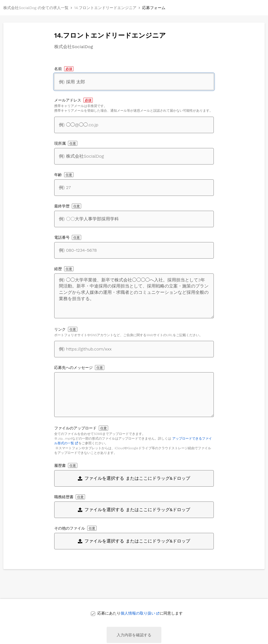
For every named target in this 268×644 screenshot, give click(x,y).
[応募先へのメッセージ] (134, 395)
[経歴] (134, 296)
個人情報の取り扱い (138, 613)
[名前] (134, 82)
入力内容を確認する (134, 635)
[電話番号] (134, 250)
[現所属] (134, 156)
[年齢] (134, 188)
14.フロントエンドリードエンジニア (105, 8)
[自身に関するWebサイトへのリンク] (134, 349)
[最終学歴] (134, 219)
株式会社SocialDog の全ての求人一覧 (36, 8)
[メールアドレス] (134, 125)
